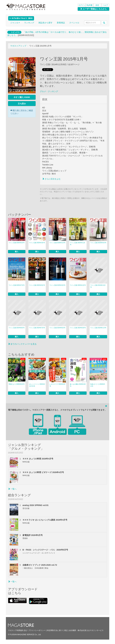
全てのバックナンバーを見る (22, 344)
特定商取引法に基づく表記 (57, 630)
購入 (17, 252)
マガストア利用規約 (16, 630)
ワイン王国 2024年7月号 (37, 328)
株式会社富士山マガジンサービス (91, 630)
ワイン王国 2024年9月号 (17, 328)
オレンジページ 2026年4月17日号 (37, 385)
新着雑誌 (61, 23)
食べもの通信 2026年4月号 (78, 385)
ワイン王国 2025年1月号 (78, 285)
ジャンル (15, 23)
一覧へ (12, 489)
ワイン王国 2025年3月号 (57, 285)
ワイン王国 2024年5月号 (57, 328)
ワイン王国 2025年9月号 (98, 243)
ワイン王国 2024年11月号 (98, 286)
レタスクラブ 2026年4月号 (57, 385)
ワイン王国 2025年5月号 (37, 285)
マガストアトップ (18, 46)
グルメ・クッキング (49, 91)
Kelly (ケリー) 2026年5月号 (98, 385)
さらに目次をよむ (52, 179)
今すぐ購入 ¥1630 (22, 97)
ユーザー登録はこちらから (93, 9)
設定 (97, 5)
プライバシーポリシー (37, 630)
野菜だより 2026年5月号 (17, 384)
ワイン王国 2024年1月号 (98, 328)
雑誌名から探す (46, 23)
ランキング (29, 23)
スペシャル (74, 23)
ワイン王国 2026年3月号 (37, 243)
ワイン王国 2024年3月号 (78, 328)
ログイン (82, 5)
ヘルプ (105, 5)
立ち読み (22, 104)
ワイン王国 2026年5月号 (17, 243)
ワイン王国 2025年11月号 (78, 244)
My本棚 (89, 5)
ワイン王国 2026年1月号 (57, 243)
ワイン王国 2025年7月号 (17, 285)
